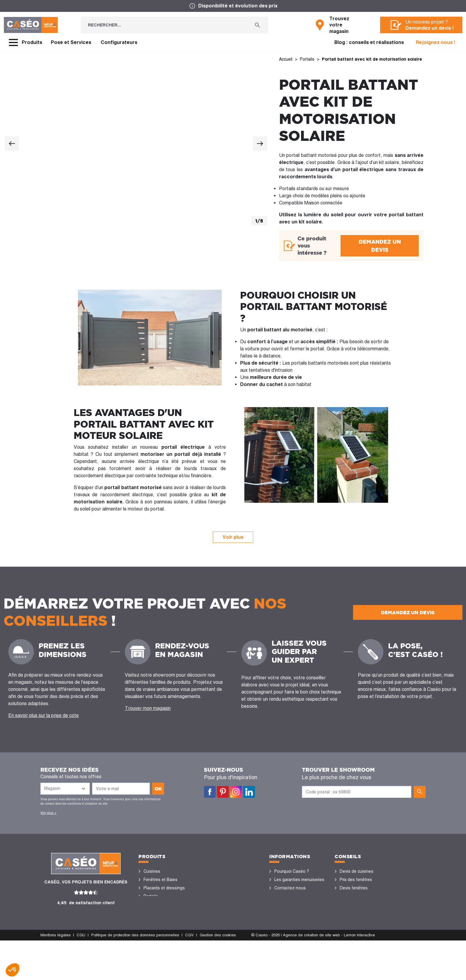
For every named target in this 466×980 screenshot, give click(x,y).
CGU (81, 975)
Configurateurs (119, 42)
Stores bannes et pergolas (169, 921)
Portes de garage (160, 946)
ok (158, 789)
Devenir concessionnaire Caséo (297, 925)
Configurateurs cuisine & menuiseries (363, 917)
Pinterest (223, 792)
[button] (12, 970)
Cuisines (152, 871)
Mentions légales (56, 975)
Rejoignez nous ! (436, 42)
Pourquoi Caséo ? (292, 871)
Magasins (284, 896)
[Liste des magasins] (65, 789)
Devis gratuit (286, 905)
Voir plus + (48, 813)
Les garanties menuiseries (299, 880)
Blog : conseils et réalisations (369, 42)
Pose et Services (71, 42)
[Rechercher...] (164, 25)
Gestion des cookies (218, 975)
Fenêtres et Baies (160, 880)
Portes (150, 905)
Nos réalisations (355, 929)
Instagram (236, 792)
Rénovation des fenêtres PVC (364, 900)
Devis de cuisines (356, 871)
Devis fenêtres (354, 888)
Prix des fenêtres (356, 880)
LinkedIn (249, 792)
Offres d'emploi (289, 913)
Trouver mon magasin (148, 708)
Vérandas (153, 929)
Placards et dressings (164, 888)
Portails (151, 896)
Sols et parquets (160, 913)
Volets (150, 938)
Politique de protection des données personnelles (135, 975)
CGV (189, 975)
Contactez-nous (290, 888)
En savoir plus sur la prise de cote (44, 715)
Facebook (210, 792)
